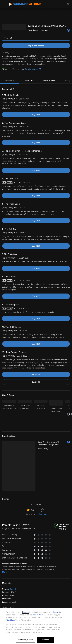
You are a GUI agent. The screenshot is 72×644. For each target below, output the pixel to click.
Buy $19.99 (41, 46)
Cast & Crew (29, 81)
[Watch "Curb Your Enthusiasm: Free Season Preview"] (36, 374)
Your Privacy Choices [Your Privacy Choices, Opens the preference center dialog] (26, 640)
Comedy (13, 589)
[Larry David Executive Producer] (9, 414)
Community (30, 514)
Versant (26, 612)
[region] (36, 626)
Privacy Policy (38, 615)
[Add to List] (68, 30)
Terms (55, 612)
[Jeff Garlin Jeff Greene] (41, 414)
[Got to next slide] (70, 414)
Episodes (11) (10, 81)
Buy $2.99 (36, 115)
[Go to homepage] (25, 4)
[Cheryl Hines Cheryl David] (25, 414)
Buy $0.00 (36, 382)
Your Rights (11, 620)
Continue (46, 640)
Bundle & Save (49, 81)
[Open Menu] (4, 4)
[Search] (68, 4)
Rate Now (42, 514)
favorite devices (33, 69)
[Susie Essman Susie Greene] (56, 414)
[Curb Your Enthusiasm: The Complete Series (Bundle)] (54, 443)
